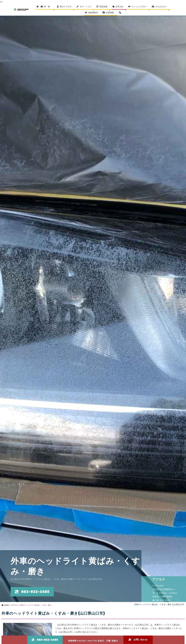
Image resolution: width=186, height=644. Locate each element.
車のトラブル (67, 8)
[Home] (38, 7)
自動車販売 (94, 14)
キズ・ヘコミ (87, 8)
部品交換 (105, 8)
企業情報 (111, 14)
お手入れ (121, 8)
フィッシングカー (141, 8)
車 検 (49, 8)
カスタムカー (163, 8)
